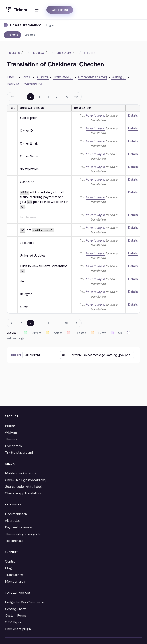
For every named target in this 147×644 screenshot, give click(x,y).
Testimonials (14, 541)
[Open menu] (37, 10)
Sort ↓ (26, 77)
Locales (30, 35)
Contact (11, 561)
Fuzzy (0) (13, 84)
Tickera (38, 53)
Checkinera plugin (18, 629)
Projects (12, 35)
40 (66, 97)
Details (133, 116)
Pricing (10, 426)
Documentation (16, 514)
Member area (15, 582)
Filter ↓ (12, 77)
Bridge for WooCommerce (25, 602)
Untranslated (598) (92, 77)
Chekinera (64, 53)
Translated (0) (63, 77)
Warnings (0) (33, 84)
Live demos (13, 446)
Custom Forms (16, 616)
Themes (11, 439)
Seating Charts (16, 609)
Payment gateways (19, 527)
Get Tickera (60, 10)
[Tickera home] (16, 10)
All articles (13, 521)
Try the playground (19, 453)
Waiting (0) (119, 77)
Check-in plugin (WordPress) (26, 480)
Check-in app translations (23, 493)
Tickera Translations (25, 25)
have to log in (95, 116)
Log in (50, 25)
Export (16, 355)
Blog (8, 568)
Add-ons (11, 432)
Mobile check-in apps (21, 473)
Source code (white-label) (24, 487)
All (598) (43, 77)
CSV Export (14, 622)
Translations (14, 575)
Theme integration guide (23, 534)
